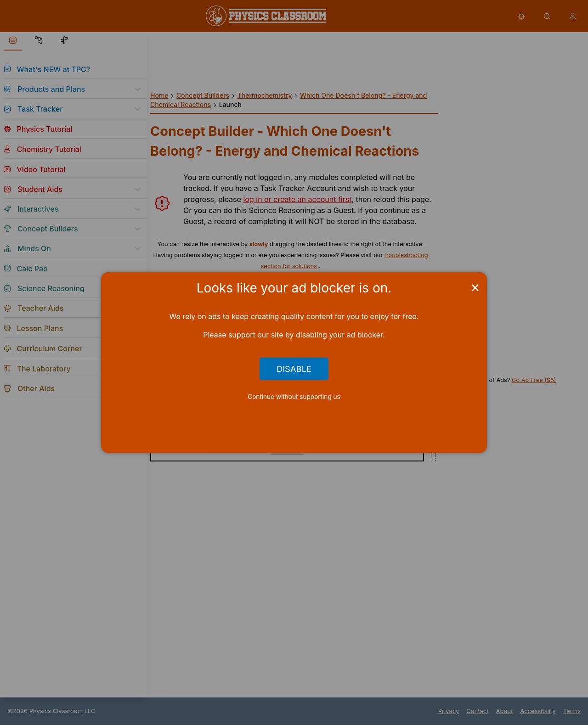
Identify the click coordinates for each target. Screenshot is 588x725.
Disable (294, 369)
